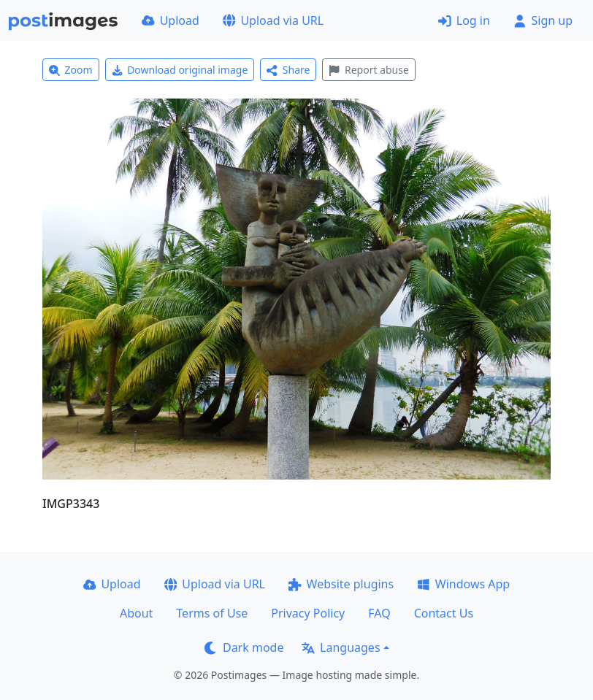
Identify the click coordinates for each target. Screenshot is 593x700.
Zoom (71, 70)
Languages (341, 647)
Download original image (180, 70)
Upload (171, 20)
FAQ (379, 613)
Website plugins (341, 584)
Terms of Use (212, 613)
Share (288, 70)
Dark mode (244, 647)
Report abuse (368, 70)
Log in (464, 20)
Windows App (463, 584)
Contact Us (444, 613)
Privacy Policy (308, 613)
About (136, 613)
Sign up (543, 20)
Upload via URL (273, 20)
